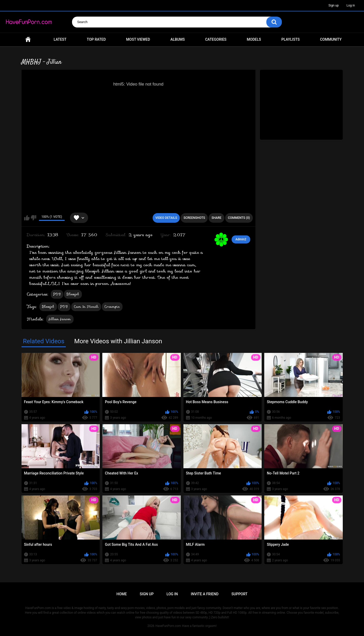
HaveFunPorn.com (168, 626)
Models (254, 39)
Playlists (291, 39)
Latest (60, 39)
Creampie (112, 307)
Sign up (334, 5)
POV (57, 294)
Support (239, 594)
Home (28, 40)
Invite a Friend (205, 594)
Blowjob (73, 294)
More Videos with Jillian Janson (118, 341)
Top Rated (96, 39)
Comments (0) (239, 218)
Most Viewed (138, 39)
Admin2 (241, 239)
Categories (216, 39)
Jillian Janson (60, 319)
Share (216, 218)
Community (331, 39)
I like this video (27, 218)
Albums (178, 39)
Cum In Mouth (86, 307)
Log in (351, 5)
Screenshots (194, 218)
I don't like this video (34, 218)
